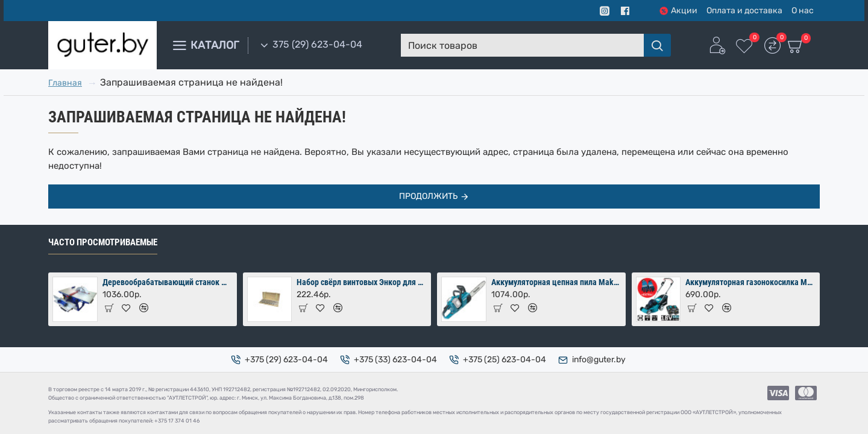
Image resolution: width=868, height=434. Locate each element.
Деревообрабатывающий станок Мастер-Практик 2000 (168, 282)
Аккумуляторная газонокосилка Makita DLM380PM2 (750, 282)
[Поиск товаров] (657, 45)
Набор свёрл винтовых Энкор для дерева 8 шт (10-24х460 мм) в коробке (362, 282)
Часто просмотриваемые (103, 242)
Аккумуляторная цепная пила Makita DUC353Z (556, 282)
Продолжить (428, 196)
